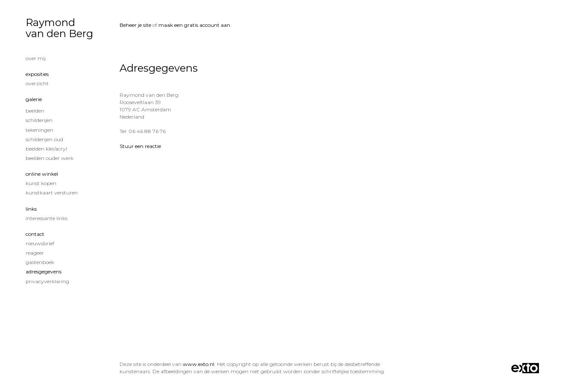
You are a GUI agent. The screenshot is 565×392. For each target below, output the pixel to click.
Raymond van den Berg (59, 28)
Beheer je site (135, 25)
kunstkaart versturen (52, 193)
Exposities (37, 74)
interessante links (47, 218)
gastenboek (40, 262)
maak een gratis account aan (194, 25)
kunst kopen (41, 183)
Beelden (35, 111)
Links (31, 209)
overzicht (37, 83)
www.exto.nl (199, 364)
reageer (35, 253)
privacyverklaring (47, 281)
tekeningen (40, 130)
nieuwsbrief (40, 243)
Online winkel (42, 174)
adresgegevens (44, 271)
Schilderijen (39, 120)
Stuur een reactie (140, 146)
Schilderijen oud (44, 139)
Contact (35, 234)
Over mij (36, 58)
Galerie (34, 99)
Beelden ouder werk (50, 158)
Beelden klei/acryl (46, 149)
